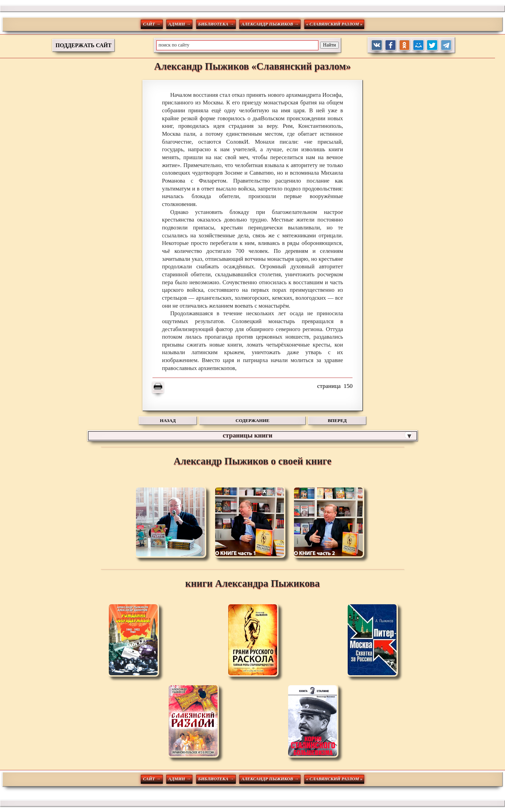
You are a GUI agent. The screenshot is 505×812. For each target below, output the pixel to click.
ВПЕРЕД (337, 420)
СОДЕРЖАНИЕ (252, 420)
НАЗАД (168, 420)
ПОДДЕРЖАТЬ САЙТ (83, 45)
